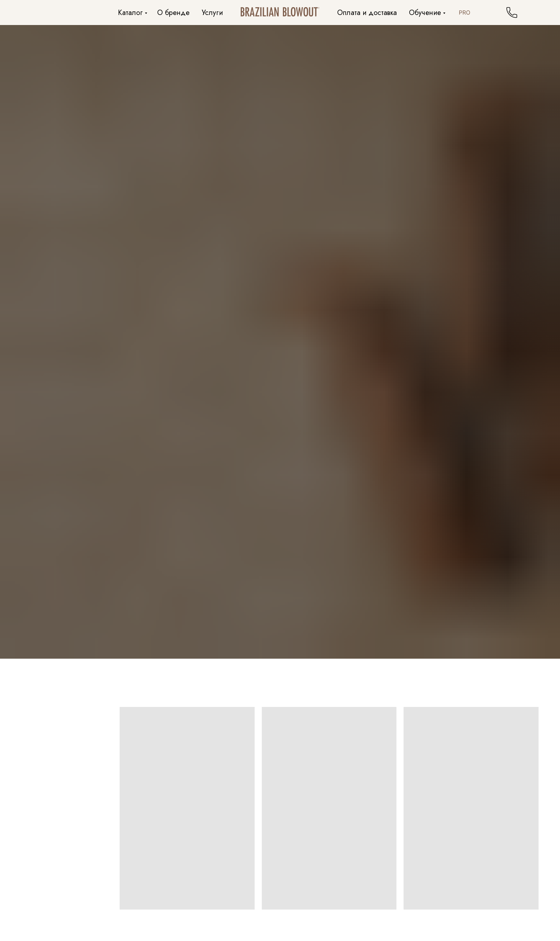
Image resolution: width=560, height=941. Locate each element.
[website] (465, 13)
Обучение (425, 13)
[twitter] (496, 13)
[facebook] (480, 13)
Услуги (212, 13)
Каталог (130, 13)
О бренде (173, 13)
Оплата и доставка (367, 13)
